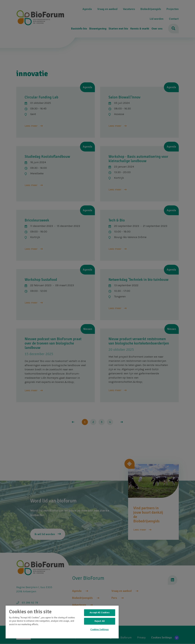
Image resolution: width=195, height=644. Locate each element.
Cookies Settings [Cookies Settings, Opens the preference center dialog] (100, 630)
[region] (62, 622)
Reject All (100, 621)
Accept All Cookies (100, 613)
